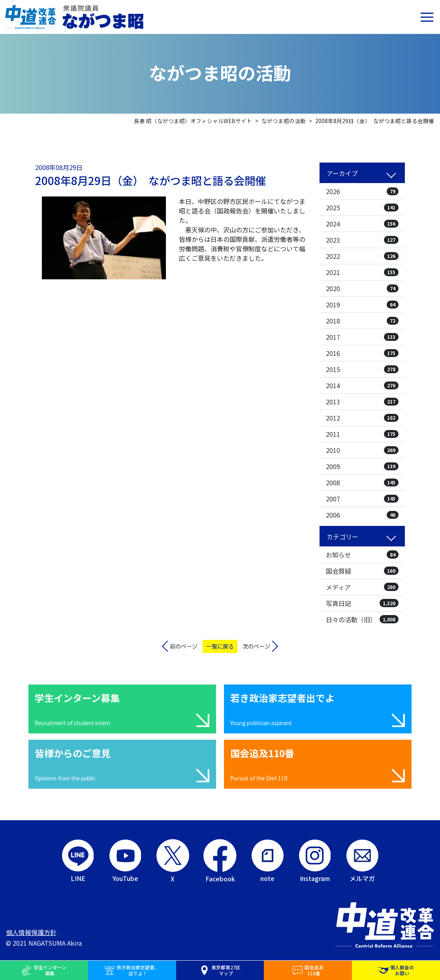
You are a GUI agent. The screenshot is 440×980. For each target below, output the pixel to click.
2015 (362, 369)
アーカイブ (342, 173)
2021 (362, 272)
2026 (362, 191)
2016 (362, 353)
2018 (362, 321)
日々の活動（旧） (362, 619)
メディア (362, 587)
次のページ (256, 646)
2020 (362, 288)
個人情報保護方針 (31, 932)
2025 (362, 208)
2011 (362, 434)
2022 (362, 256)
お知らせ (362, 555)
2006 (362, 515)
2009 (362, 466)
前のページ (184, 646)
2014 (362, 385)
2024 (362, 224)
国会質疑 (362, 571)
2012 (362, 418)
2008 (362, 483)
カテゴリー (342, 537)
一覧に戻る (220, 646)
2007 (362, 499)
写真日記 (362, 603)
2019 (362, 305)
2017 (362, 337)
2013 (362, 402)
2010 (362, 450)
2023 (362, 240)
